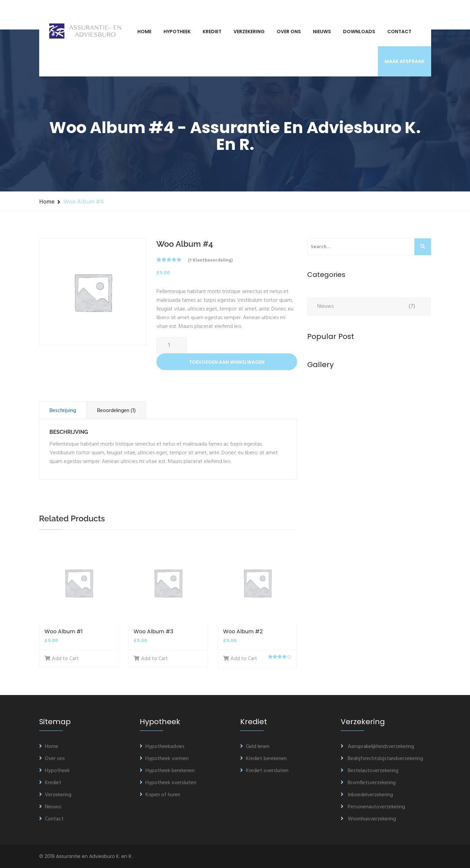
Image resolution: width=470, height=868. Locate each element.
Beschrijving (63, 411)
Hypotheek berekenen (167, 771)
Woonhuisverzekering (368, 819)
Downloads (359, 32)
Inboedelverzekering (367, 795)
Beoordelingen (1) (116, 411)
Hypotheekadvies (162, 747)
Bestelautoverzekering (370, 771)
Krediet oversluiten (264, 771)
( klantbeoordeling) (210, 260)
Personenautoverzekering (373, 807)
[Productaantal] (172, 345)
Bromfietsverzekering (368, 783)
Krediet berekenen (263, 759)
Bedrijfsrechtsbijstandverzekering (382, 759)
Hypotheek (177, 32)
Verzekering (249, 32)
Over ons (289, 32)
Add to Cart (62, 659)
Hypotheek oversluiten (168, 783)
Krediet (212, 32)
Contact (399, 32)
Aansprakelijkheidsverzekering (377, 747)
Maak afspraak (405, 61)
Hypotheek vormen (164, 759)
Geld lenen (255, 747)
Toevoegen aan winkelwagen (227, 362)
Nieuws (322, 32)
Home (144, 32)
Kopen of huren (160, 795)
